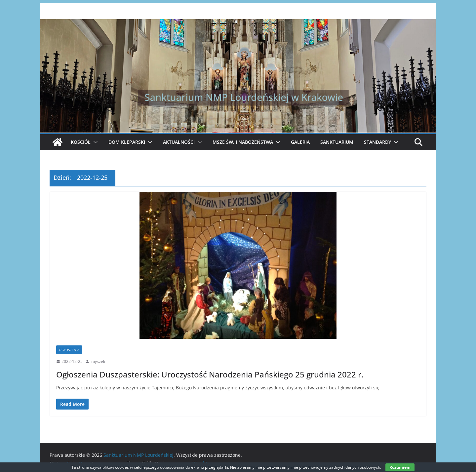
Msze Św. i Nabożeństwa (243, 142)
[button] (94, 142)
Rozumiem (400, 467)
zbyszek (98, 361)
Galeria (300, 142)
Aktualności (179, 142)
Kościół (81, 142)
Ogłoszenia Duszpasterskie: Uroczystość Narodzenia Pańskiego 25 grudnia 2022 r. (210, 374)
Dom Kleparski (127, 142)
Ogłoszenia (69, 350)
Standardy (377, 142)
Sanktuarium (337, 142)
